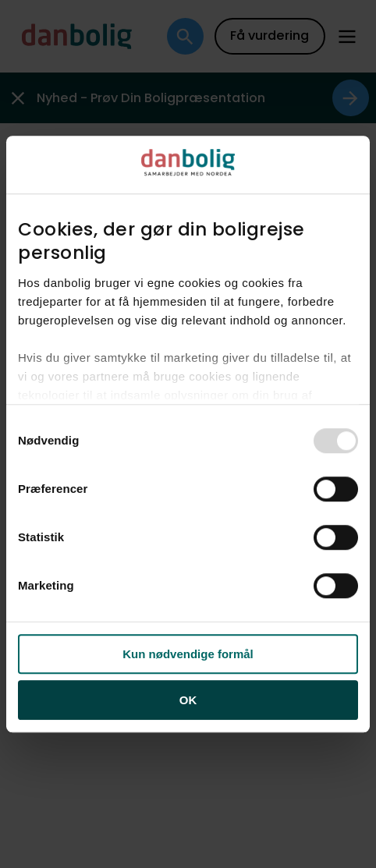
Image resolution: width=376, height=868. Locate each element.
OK (188, 700)
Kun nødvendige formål (188, 654)
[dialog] (188, 434)
